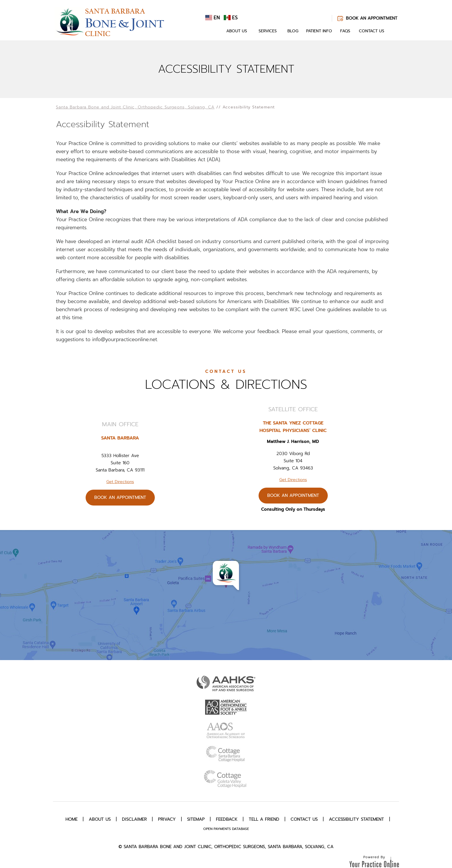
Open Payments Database (226, 829)
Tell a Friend (264, 819)
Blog (293, 31)
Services (268, 31)
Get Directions (120, 482)
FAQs (345, 31)
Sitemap (196, 819)
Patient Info (319, 31)
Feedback (227, 819)
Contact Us (372, 31)
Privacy (167, 819)
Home (214, 31)
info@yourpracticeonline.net (125, 339)
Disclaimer (134, 819)
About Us (237, 31)
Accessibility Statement (356, 819)
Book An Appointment (372, 18)
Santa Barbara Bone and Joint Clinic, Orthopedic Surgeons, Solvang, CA (135, 107)
